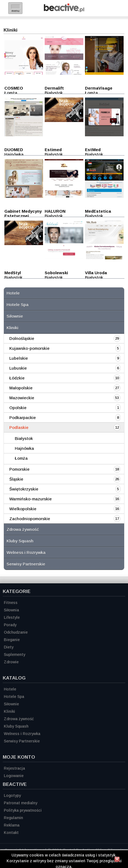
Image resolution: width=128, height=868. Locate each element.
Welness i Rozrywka (26, 552)
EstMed (93, 150)
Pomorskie (19, 469)
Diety (9, 647)
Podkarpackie (23, 418)
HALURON (55, 211)
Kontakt (11, 833)
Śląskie (16, 479)
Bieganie (12, 640)
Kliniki (12, 328)
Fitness (11, 603)
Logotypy (12, 795)
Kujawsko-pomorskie (29, 348)
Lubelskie (19, 358)
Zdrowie (11, 662)
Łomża (21, 458)
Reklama (12, 825)
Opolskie (18, 408)
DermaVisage (99, 88)
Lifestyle (12, 617)
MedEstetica (98, 211)
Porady (10, 625)
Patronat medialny (21, 803)
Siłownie (15, 316)
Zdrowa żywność (23, 529)
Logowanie (14, 776)
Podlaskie (19, 427)
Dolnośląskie (22, 338)
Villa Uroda (96, 273)
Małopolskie (21, 388)
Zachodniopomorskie (30, 519)
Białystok (24, 438)
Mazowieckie (22, 398)
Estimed (53, 150)
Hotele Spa (18, 305)
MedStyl (13, 273)
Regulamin (13, 818)
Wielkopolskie (23, 509)
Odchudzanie (16, 632)
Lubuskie (18, 368)
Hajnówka (24, 448)
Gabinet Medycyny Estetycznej (23, 213)
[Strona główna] (64, 11)
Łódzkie (17, 378)
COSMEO (14, 88)
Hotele (13, 293)
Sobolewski (56, 273)
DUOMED (14, 150)
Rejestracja (14, 768)
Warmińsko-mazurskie (31, 499)
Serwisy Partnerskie (26, 564)
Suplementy (15, 655)
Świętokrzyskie (24, 489)
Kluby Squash (20, 541)
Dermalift (54, 88)
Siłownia (11, 610)
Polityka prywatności (23, 810)
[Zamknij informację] (117, 860)
